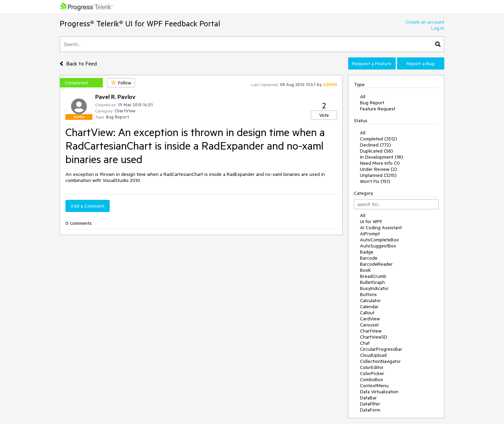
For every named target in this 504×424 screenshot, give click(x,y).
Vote (324, 115)
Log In (438, 28)
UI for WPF (371, 221)
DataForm (370, 410)
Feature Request (378, 109)
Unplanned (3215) (378, 175)
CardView (370, 319)
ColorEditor (372, 367)
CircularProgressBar (381, 349)
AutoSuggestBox (378, 246)
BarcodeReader (376, 264)
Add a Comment (88, 206)
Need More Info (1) (380, 163)
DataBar (368, 398)
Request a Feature (372, 63)
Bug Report (372, 103)
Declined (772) (375, 145)
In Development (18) (382, 157)
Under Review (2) (379, 169)
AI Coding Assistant (381, 228)
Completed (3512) (379, 139)
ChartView (371, 331)
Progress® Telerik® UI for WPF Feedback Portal (140, 23)
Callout (367, 313)
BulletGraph (372, 282)
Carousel (369, 325)
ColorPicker (372, 373)
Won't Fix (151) (375, 181)
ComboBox (371, 379)
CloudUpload (373, 355)
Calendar (369, 307)
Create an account (425, 22)
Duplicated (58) (376, 151)
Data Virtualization (379, 392)
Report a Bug (421, 63)
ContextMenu (374, 386)
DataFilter (370, 404)
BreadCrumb (373, 276)
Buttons (368, 294)
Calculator (370, 300)
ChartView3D (374, 337)
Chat (365, 343)
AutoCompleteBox (379, 240)
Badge (367, 252)
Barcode (369, 258)
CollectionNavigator (380, 361)
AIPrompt (370, 234)
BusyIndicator (374, 288)
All (363, 97)
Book (365, 270)
